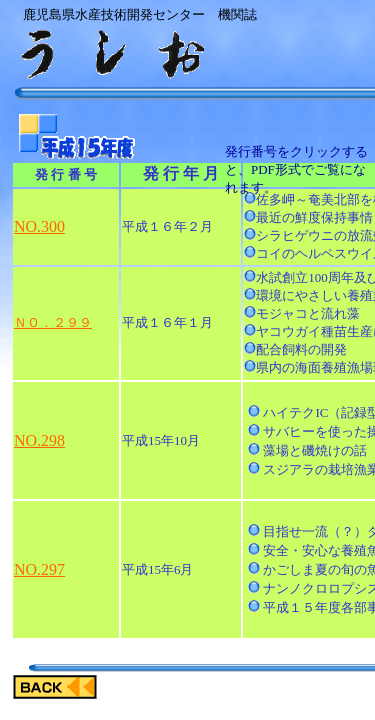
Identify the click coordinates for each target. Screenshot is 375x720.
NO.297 (39, 569)
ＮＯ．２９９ (53, 322)
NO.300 (39, 226)
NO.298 (39, 440)
